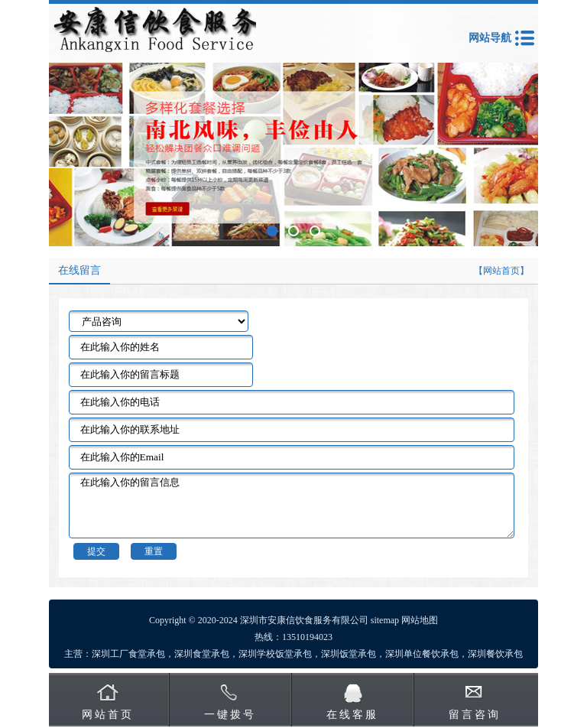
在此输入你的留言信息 (292, 505)
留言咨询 (475, 715)
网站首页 (108, 715)
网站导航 (490, 38)
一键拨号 (230, 715)
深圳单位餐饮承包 (422, 654)
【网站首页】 (501, 271)
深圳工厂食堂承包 (128, 654)
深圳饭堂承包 (349, 654)
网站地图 (420, 620)
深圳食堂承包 (202, 654)
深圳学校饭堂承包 (275, 654)
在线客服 (352, 715)
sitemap (385, 620)
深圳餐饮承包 (495, 654)
